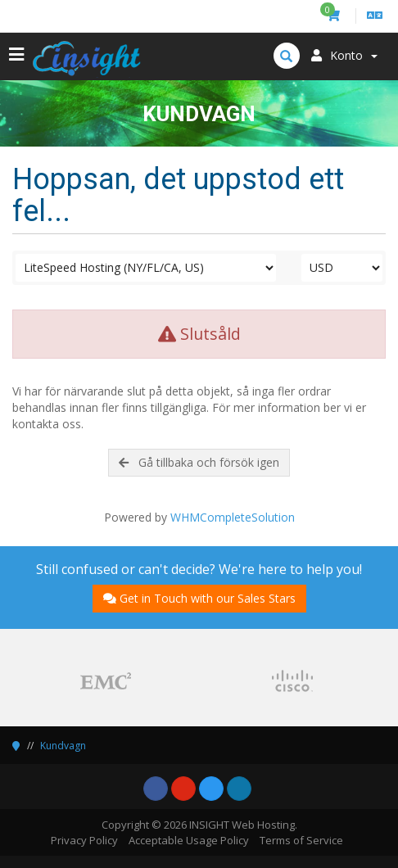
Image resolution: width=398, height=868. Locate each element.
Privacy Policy (84, 840)
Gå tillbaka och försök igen (199, 462)
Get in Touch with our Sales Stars (199, 598)
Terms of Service (301, 840)
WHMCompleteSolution (233, 517)
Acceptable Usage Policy (189, 840)
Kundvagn (63, 746)
